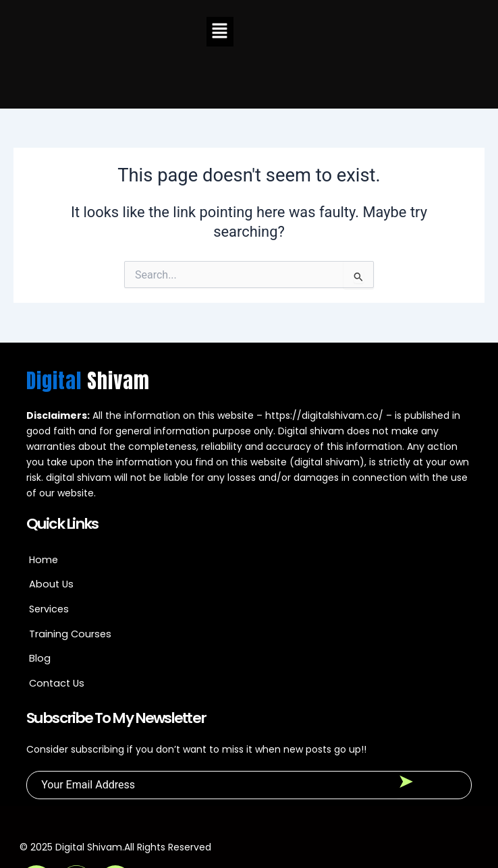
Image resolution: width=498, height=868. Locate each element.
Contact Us (57, 628)
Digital (88, 326)
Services (49, 554)
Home (44, 504)
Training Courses (70, 579)
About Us (51, 529)
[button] (220, 32)
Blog (40, 604)
